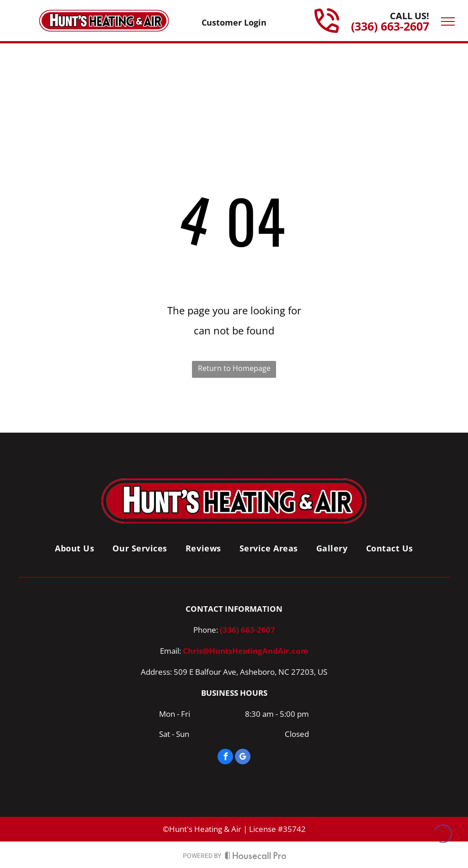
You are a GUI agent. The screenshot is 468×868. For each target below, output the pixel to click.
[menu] (448, 21)
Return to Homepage (234, 368)
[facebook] (225, 758)
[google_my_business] (243, 758)
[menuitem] (74, 548)
